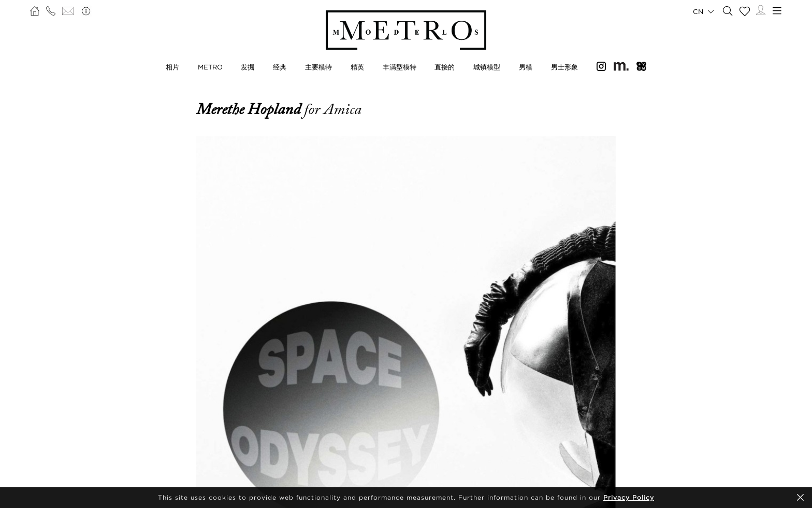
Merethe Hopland (250, 109)
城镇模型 (487, 67)
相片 (172, 67)
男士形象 (564, 67)
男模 (526, 67)
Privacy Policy (629, 497)
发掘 (248, 67)
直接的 (445, 67)
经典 (280, 67)
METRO (210, 67)
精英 (357, 67)
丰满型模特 (400, 67)
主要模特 (318, 67)
